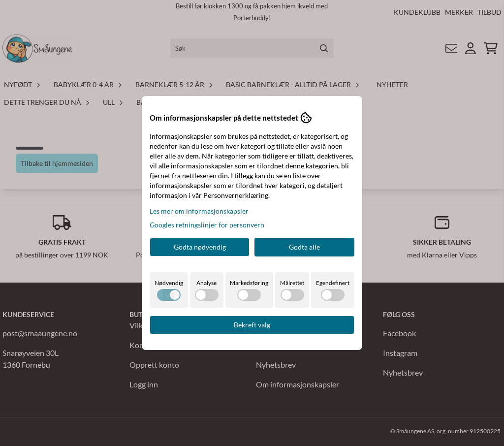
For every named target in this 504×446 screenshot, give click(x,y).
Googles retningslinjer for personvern (207, 225)
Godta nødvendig (200, 247)
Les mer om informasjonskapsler (199, 211)
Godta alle (304, 247)
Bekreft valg (252, 325)
